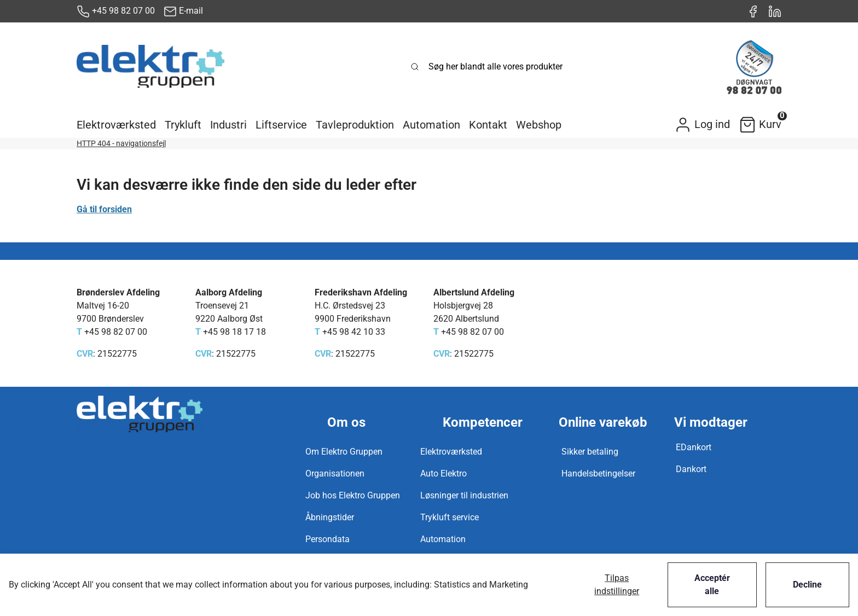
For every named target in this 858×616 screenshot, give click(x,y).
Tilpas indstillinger (617, 585)
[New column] (150, 67)
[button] (116, 125)
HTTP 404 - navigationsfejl (121, 143)
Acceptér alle (712, 585)
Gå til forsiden (104, 209)
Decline (807, 585)
